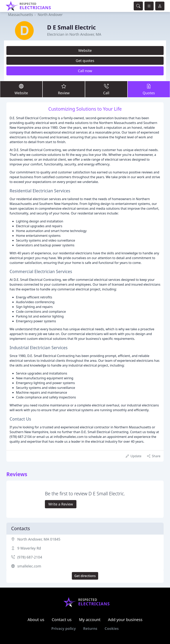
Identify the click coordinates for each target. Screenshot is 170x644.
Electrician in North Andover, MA (74, 34)
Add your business (125, 620)
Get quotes (85, 61)
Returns (90, 628)
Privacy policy (64, 628)
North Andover (50, 15)
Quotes (149, 89)
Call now (85, 71)
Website (85, 50)
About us (36, 620)
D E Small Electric (71, 27)
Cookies (112, 628)
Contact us (62, 620)
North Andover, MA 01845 (39, 539)
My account (90, 620)
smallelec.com (29, 566)
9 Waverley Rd (29, 548)
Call (106, 89)
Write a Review (61, 504)
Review (64, 89)
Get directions (85, 576)
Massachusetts (20, 15)
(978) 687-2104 (30, 557)
